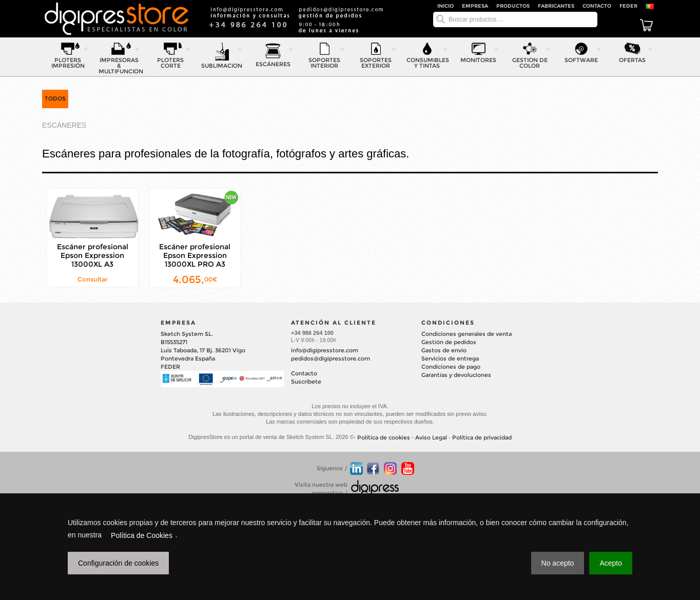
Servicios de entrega (450, 358)
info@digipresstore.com (325, 350)
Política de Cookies (142, 535)
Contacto (597, 6)
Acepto (611, 563)
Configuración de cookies (118, 563)
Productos (513, 6)
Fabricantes (556, 6)
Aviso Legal (431, 437)
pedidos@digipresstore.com (330, 358)
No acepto (558, 563)
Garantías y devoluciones (456, 375)
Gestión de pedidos (449, 342)
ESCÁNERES (64, 125)
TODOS (55, 98)
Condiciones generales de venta (466, 334)
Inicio (445, 6)
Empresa (475, 6)
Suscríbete (306, 382)
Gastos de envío (444, 350)
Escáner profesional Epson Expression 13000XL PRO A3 (195, 255)
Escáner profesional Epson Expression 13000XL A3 (93, 255)
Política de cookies (384, 437)
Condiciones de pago (451, 367)
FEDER (628, 6)
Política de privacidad (482, 437)
